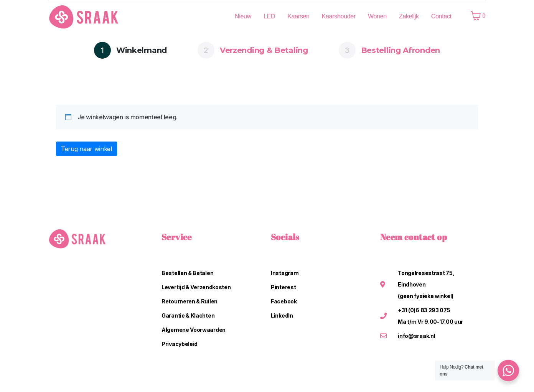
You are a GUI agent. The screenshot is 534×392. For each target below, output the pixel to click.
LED (269, 16)
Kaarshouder (339, 16)
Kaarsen (298, 16)
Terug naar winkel (87, 149)
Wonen (377, 16)
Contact (441, 16)
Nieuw (243, 16)
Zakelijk (409, 16)
